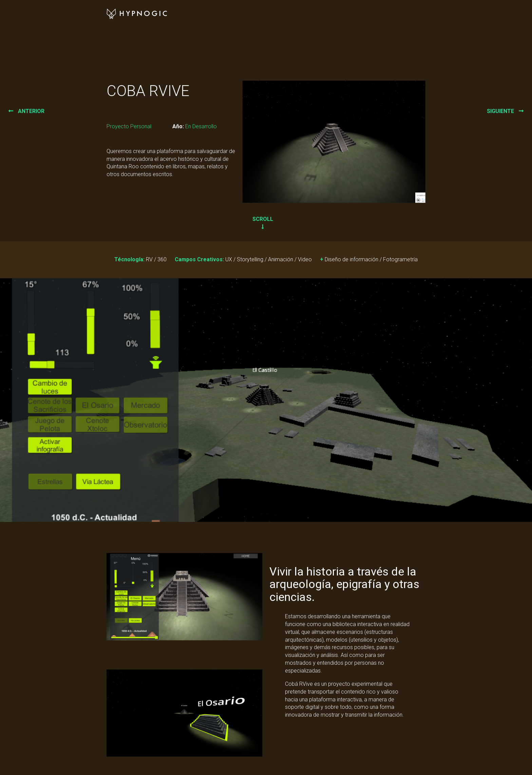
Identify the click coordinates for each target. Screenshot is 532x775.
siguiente (505, 111)
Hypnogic (138, 14)
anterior (26, 111)
